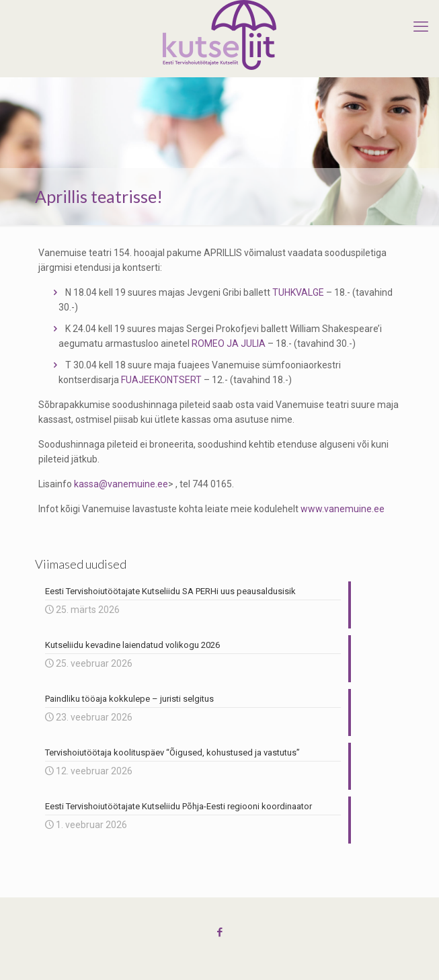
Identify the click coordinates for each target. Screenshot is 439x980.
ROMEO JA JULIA (229, 343)
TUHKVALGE (298, 292)
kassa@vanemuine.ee (121, 484)
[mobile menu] (421, 27)
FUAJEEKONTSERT (161, 380)
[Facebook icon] (219, 932)
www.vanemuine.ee (343, 509)
